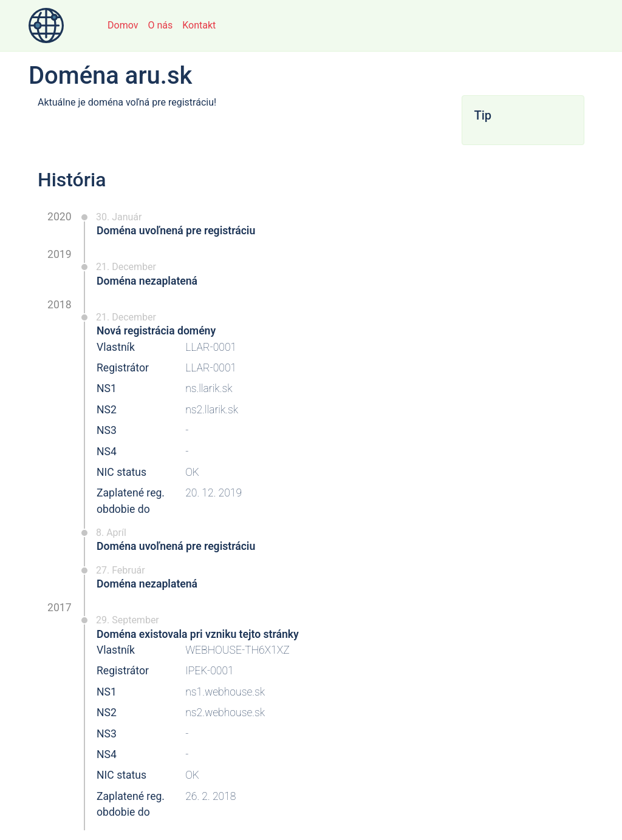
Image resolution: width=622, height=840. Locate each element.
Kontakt (199, 25)
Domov (123, 25)
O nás (160, 25)
